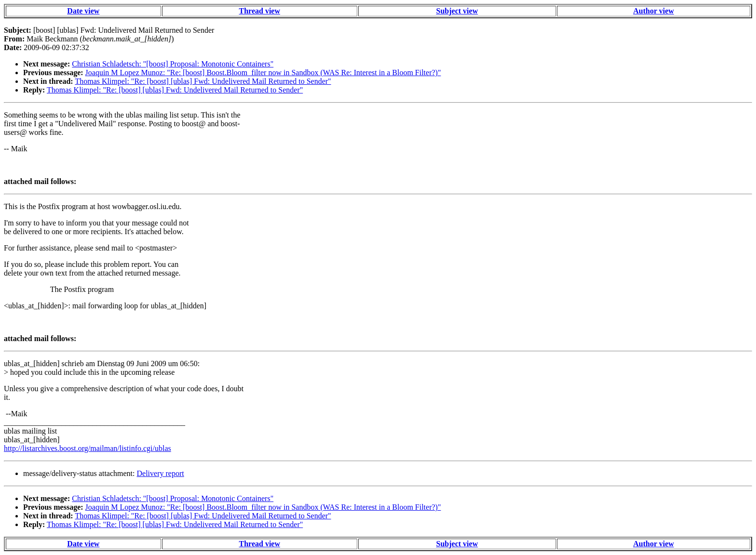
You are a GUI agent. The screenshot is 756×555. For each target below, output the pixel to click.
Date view (83, 11)
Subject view (457, 11)
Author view (654, 11)
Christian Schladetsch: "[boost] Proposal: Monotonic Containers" (173, 64)
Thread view (260, 11)
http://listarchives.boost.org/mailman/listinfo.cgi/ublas (88, 448)
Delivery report (160, 473)
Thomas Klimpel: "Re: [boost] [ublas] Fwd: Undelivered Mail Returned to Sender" (203, 81)
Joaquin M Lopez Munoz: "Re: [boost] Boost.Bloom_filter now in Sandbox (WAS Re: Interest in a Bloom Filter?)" (263, 73)
